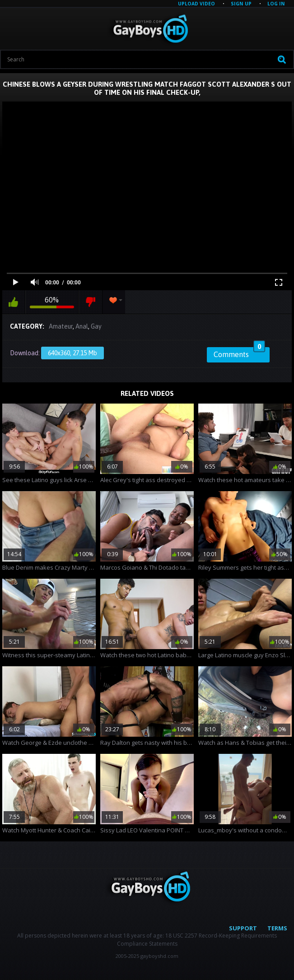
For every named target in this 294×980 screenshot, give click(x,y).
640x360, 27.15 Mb (72, 353)
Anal (82, 326)
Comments (239, 353)
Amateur (61, 326)
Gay (96, 326)
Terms (277, 928)
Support (243, 928)
